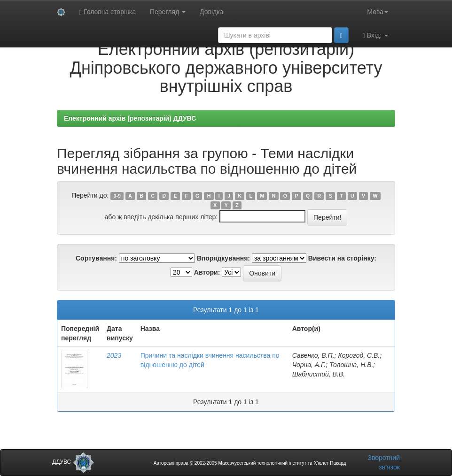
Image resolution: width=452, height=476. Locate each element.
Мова (378, 12)
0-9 (117, 196)
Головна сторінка (108, 12)
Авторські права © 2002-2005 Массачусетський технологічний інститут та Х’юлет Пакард (250, 463)
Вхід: (375, 35)
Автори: (207, 272)
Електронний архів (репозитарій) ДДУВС (130, 118)
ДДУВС (73, 462)
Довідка (211, 12)
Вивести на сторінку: (342, 258)
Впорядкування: (223, 258)
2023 (114, 355)
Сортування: (96, 258)
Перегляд (168, 12)
